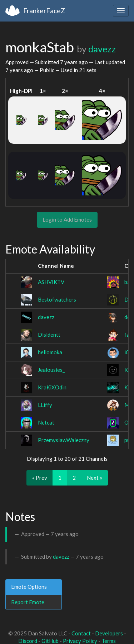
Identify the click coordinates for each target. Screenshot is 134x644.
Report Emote (28, 602)
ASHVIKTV (51, 282)
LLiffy (45, 405)
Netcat (46, 422)
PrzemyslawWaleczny (64, 440)
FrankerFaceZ (44, 11)
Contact (81, 633)
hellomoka (50, 352)
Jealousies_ (51, 370)
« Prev (40, 478)
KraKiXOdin (52, 387)
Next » (95, 478)
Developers (109, 633)
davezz (102, 49)
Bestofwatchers (57, 299)
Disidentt (49, 335)
